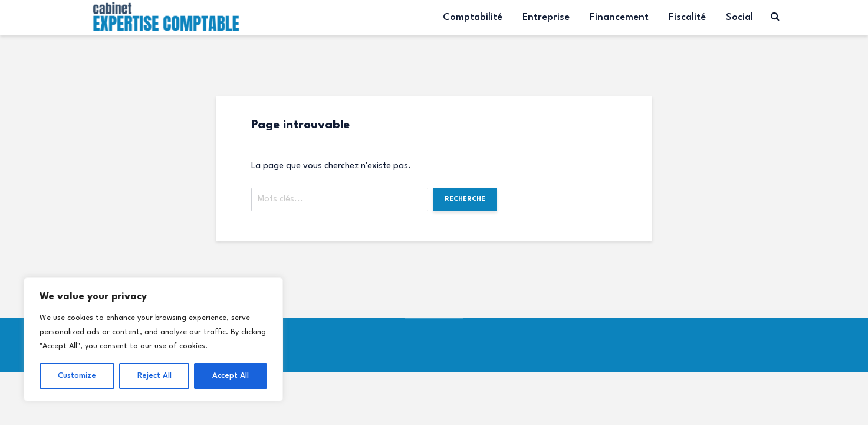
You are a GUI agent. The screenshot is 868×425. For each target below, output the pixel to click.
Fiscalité (687, 17)
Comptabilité (473, 17)
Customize (77, 376)
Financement (619, 17)
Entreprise (546, 17)
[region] (153, 339)
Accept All (231, 376)
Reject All (154, 376)
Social (739, 17)
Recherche (465, 199)
